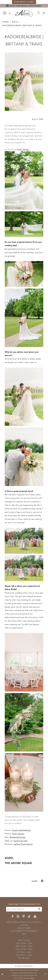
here (32, 978)
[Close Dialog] (2, 974)
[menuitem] (5, 13)
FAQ (24, 934)
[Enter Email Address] (39, 909)
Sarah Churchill (21, 841)
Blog (15, 22)
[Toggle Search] (44, 13)
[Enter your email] (24, 909)
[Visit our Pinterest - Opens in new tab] (24, 916)
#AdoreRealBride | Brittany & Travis (22, 25)
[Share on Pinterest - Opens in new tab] (42, 881)
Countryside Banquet (21, 830)
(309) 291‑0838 (24, 928)
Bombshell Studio (18, 837)
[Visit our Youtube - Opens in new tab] (35, 916)
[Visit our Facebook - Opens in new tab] (13, 916)
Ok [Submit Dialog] (45, 974)
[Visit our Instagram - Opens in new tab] (18, 916)
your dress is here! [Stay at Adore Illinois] (24, 2)
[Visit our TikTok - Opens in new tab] (29, 916)
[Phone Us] (10, 13)
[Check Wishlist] (39, 13)
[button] (5, 13)
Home (6, 22)
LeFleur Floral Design (23, 844)
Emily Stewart (23, 149)
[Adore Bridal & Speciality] (24, 13)
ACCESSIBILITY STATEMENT (24, 931)
